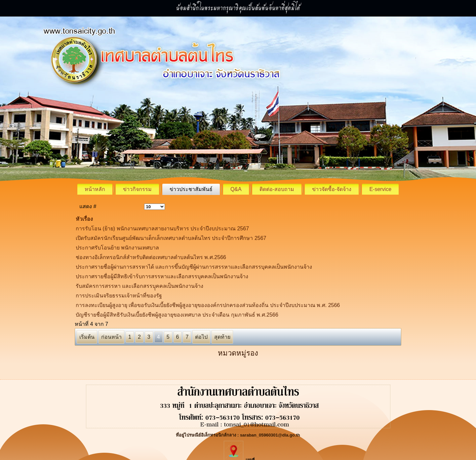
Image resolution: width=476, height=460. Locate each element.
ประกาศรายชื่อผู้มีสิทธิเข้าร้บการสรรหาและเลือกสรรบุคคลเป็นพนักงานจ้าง (162, 276)
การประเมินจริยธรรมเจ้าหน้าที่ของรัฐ (119, 296)
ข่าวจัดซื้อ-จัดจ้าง (332, 189)
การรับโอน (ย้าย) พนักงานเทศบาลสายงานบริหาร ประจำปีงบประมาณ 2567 (162, 229)
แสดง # (88, 206)
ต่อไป (201, 337)
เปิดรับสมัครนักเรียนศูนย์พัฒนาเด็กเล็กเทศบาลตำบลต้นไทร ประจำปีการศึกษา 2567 (171, 238)
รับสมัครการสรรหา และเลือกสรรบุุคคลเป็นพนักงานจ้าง (139, 286)
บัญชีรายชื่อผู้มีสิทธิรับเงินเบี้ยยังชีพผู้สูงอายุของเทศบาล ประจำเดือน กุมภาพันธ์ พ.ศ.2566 (177, 315)
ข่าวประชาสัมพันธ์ (191, 189)
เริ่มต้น (87, 337)
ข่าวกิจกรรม (137, 189)
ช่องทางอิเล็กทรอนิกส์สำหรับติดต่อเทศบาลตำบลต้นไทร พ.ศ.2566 (151, 257)
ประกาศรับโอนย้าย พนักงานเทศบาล (117, 248)
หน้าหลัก (95, 189)
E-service (380, 189)
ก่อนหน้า (111, 337)
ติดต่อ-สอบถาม (277, 189)
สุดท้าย (222, 337)
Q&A (236, 189)
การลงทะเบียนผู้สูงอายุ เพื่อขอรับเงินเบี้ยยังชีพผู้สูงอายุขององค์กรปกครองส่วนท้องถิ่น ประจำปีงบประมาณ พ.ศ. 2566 (208, 305)
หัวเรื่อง (84, 219)
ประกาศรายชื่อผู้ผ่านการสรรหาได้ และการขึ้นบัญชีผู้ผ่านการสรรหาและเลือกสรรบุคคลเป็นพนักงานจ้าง (194, 267)
